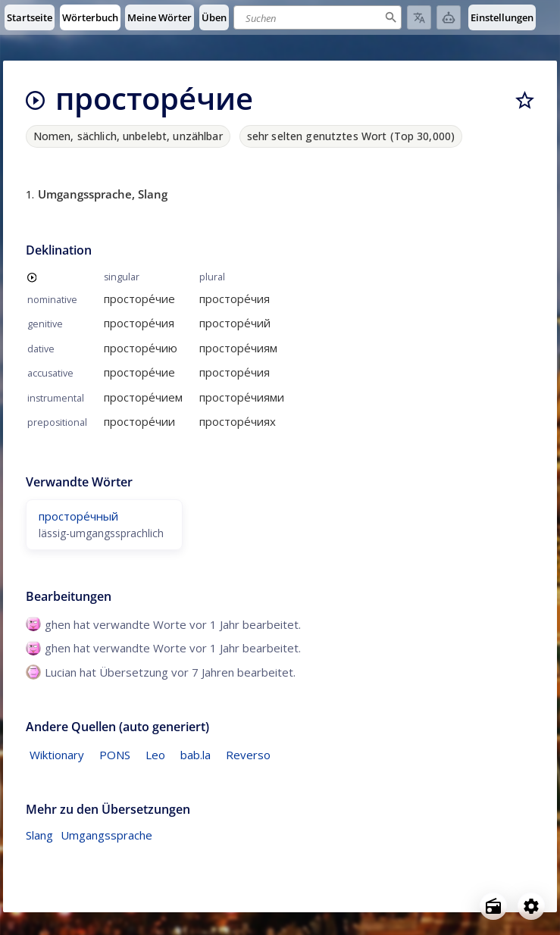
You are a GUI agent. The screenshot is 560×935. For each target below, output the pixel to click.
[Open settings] (531, 906)
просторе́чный (78, 516)
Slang (39, 835)
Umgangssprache (106, 835)
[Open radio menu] (493, 906)
